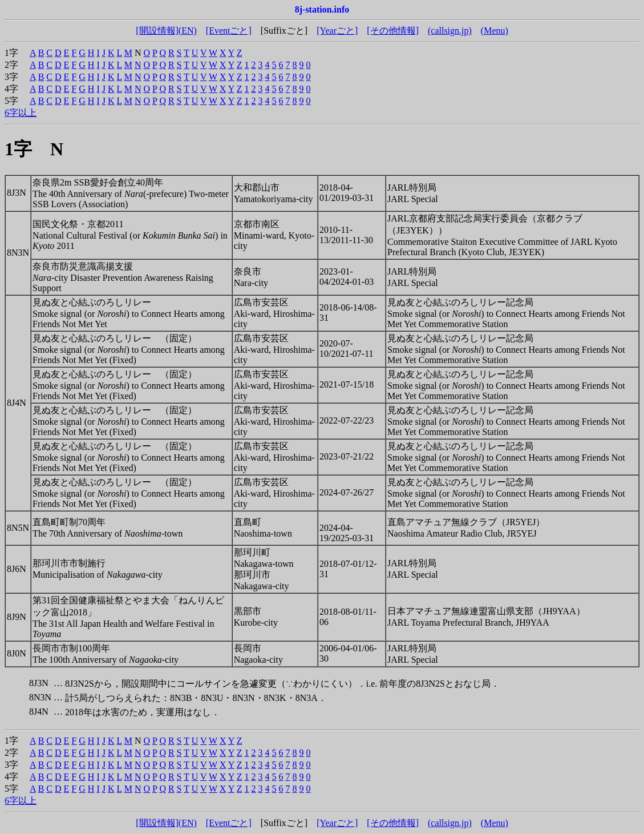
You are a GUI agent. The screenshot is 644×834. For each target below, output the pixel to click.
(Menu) (495, 31)
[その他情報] (393, 31)
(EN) (188, 31)
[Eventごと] (229, 31)
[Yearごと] (337, 31)
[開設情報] (157, 31)
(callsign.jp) (450, 31)
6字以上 (21, 113)
